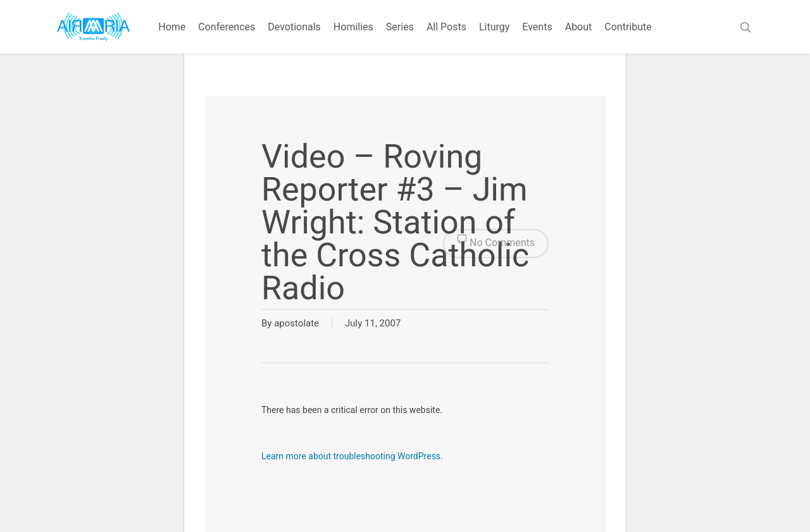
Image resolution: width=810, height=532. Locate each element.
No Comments (496, 244)
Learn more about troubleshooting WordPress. (352, 456)
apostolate (296, 323)
